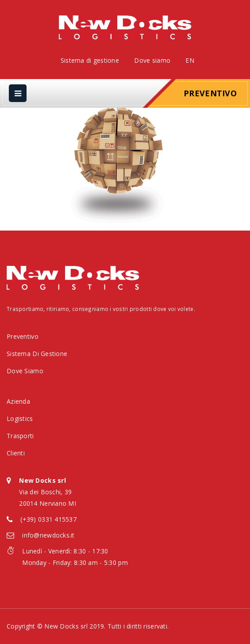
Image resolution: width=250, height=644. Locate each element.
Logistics (20, 419)
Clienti (16, 453)
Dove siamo (152, 60)
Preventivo (210, 93)
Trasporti (20, 436)
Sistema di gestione (90, 60)
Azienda (18, 401)
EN (190, 60)
